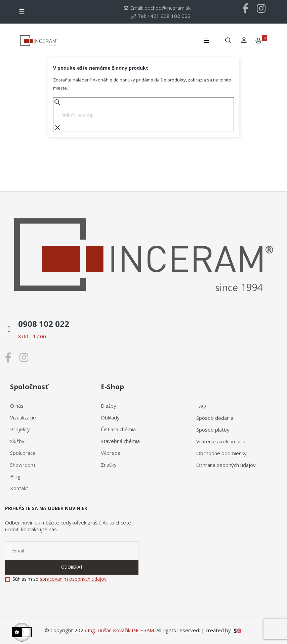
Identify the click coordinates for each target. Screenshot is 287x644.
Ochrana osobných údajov (226, 465)
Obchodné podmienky (221, 453)
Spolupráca (23, 453)
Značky (109, 465)
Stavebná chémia (120, 441)
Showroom (23, 465)
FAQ (201, 406)
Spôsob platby (213, 430)
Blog (15, 476)
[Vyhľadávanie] (143, 115)
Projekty (20, 429)
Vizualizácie (23, 417)
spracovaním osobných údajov (73, 579)
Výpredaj (111, 453)
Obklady (110, 417)
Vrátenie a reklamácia (221, 441)
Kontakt (19, 488)
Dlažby (109, 406)
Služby (17, 441)
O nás (17, 406)
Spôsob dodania (215, 418)
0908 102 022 (44, 324)
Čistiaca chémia (118, 429)
